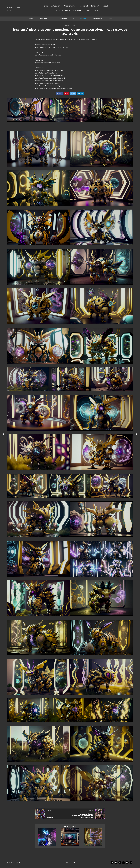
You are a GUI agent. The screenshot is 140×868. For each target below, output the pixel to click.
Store (88, 11)
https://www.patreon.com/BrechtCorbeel (48, 55)
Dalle (110, 19)
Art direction (43, 19)
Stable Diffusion (98, 19)
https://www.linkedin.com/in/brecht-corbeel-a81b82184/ (53, 88)
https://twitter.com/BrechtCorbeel (46, 73)
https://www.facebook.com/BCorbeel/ (47, 83)
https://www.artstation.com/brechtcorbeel (49, 75)
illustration (63, 19)
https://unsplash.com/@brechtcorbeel (47, 63)
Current (31, 19)
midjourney (84, 19)
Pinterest (95, 6)
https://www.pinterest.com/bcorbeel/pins (48, 86)
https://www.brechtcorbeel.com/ (45, 45)
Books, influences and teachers (69, 11)
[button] (129, 854)
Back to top (70, 863)
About (105, 6)
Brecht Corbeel (14, 7)
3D (53, 19)
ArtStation (56, 6)
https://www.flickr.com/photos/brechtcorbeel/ (50, 78)
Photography (69, 6)
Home (45, 6)
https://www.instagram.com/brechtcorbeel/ (49, 70)
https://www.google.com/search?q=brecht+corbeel (52, 47)
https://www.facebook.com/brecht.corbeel (49, 81)
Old (73, 19)
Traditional (83, 6)
